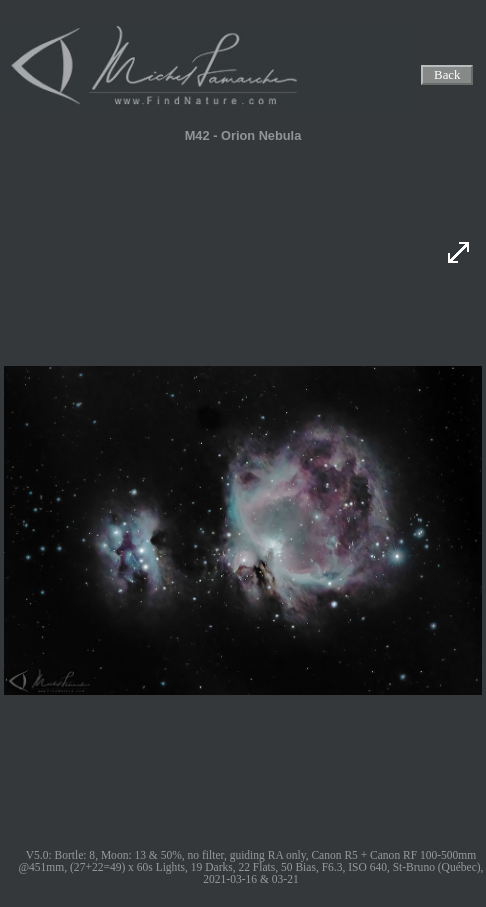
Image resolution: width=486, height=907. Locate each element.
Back (448, 75)
